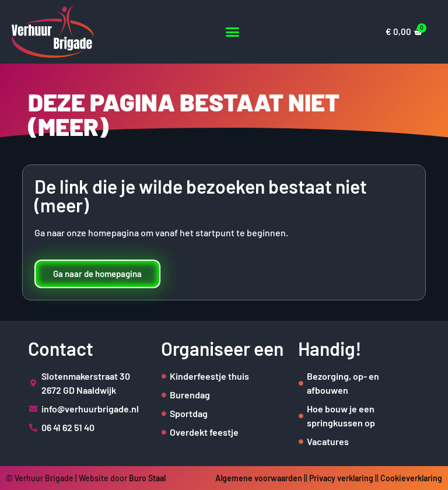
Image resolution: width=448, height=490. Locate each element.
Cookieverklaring (411, 478)
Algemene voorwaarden (259, 478)
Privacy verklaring (341, 478)
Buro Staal (147, 478)
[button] (232, 32)
